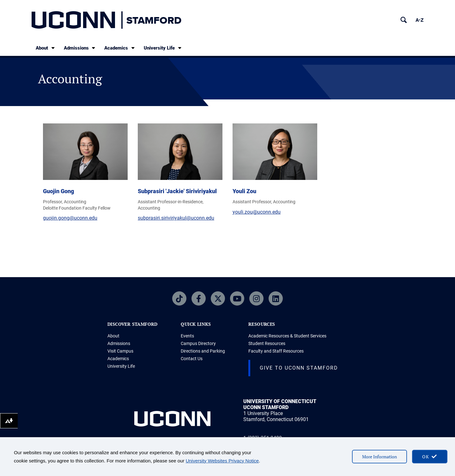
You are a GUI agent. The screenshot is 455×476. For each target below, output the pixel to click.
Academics (120, 48)
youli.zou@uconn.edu (257, 212)
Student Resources (267, 343)
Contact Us (192, 359)
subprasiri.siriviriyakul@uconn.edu (176, 218)
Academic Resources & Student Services (287, 336)
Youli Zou (244, 191)
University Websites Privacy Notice (222, 461)
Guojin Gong (58, 191)
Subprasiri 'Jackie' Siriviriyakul (177, 191)
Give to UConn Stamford (299, 368)
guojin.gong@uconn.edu (70, 218)
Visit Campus (120, 351)
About (46, 48)
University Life (163, 48)
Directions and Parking (203, 351)
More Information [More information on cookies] (379, 457)
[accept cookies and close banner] (430, 457)
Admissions (80, 48)
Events (187, 336)
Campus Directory (198, 343)
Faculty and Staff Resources (276, 351)
